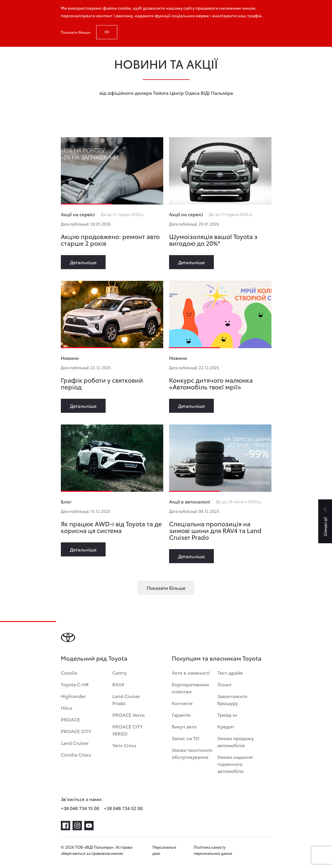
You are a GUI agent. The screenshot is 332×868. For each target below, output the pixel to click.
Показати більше (76, 32)
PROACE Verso (129, 715)
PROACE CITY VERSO (127, 730)
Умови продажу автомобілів (235, 741)
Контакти (182, 703)
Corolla (69, 672)
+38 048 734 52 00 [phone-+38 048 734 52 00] (123, 808)
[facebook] (66, 826)
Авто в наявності (191, 672)
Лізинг (225, 684)
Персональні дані (164, 850)
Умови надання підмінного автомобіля (235, 764)
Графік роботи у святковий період (102, 383)
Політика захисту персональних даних (213, 850)
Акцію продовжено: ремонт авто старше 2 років (110, 240)
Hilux (67, 708)
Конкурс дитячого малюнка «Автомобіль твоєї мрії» (211, 383)
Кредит (226, 726)
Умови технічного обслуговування (192, 753)
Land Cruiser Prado (126, 699)
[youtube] (89, 826)
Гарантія (181, 715)
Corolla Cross (76, 754)
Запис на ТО (186, 738)
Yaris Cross (124, 745)
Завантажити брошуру (232, 699)
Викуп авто (184, 726)
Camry (119, 672)
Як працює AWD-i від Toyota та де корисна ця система (111, 527)
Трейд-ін (227, 715)
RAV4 (118, 684)
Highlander (73, 696)
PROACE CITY (76, 731)
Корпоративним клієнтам (190, 688)
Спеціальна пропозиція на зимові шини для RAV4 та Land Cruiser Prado (215, 530)
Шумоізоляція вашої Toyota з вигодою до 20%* (213, 240)
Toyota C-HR (75, 684)
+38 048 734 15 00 (80, 808)
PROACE (70, 719)
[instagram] (77, 826)
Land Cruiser (75, 743)
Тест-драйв (230, 672)
